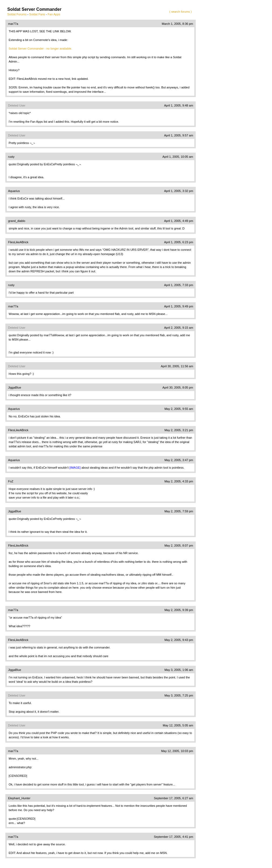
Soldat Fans (37, 14)
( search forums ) (180, 12)
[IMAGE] (75, 468)
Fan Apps (54, 14)
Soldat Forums (17, 14)
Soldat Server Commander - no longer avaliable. (40, 49)
